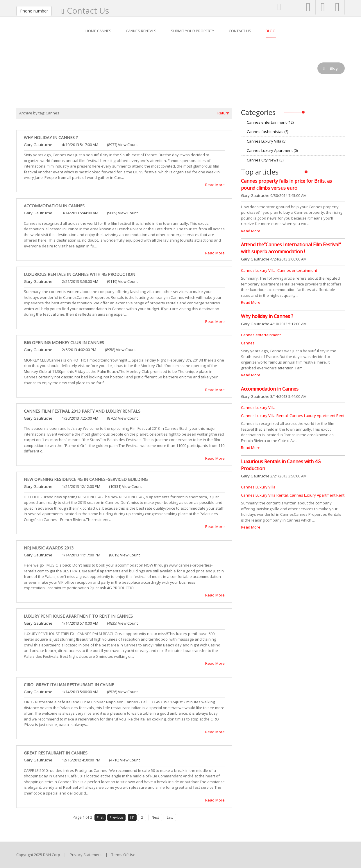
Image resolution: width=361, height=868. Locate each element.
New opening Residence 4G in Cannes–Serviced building (86, 479)
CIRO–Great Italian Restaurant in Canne (69, 685)
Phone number (34, 11)
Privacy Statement (86, 855)
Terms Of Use (123, 855)
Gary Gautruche (38, 145)
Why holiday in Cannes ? (51, 138)
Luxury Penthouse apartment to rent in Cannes (78, 616)
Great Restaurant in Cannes (56, 753)
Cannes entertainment (270, 122)
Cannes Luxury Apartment (272, 150)
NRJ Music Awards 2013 (49, 548)
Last (170, 817)
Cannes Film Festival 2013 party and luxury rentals (82, 411)
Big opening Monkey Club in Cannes (64, 343)
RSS (342, 122)
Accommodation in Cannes (54, 206)
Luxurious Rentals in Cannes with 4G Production (79, 274)
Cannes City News (265, 160)
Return (223, 113)
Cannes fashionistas (268, 132)
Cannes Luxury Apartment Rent (317, 416)
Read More (215, 185)
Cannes (248, 343)
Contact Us (88, 10)
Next (155, 817)
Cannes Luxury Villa (267, 141)
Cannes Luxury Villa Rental (264, 416)
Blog (37, 68)
